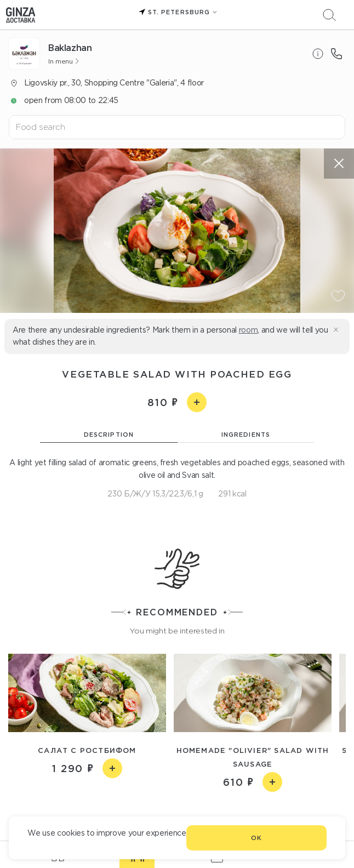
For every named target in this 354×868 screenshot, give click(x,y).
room (249, 330)
